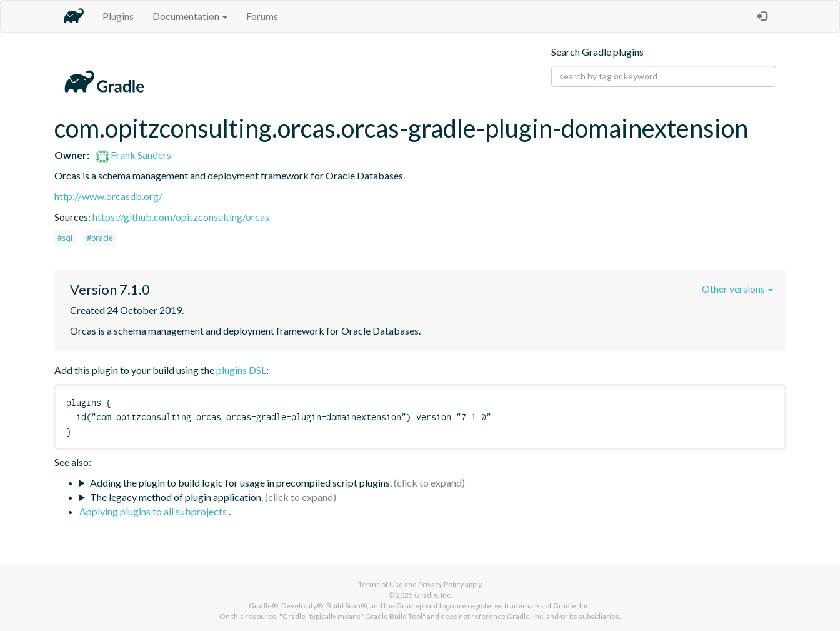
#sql (65, 238)
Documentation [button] (190, 16)
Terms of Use (381, 584)
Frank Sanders (134, 155)
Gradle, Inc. (433, 595)
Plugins (118, 16)
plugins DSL (241, 370)
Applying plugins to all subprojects (154, 511)
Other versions (737, 289)
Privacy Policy (441, 584)
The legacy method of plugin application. (177, 497)
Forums (262, 16)
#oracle (100, 238)
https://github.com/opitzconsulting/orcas (181, 217)
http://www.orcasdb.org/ (108, 196)
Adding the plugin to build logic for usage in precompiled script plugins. (241, 482)
